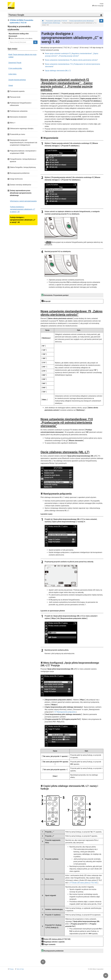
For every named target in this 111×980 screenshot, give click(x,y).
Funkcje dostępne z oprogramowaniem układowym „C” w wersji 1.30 (23, 209)
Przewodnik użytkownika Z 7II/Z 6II (56, 21)
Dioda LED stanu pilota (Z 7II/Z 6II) (85, 883)
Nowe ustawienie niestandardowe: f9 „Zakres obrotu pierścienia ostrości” (72, 60)
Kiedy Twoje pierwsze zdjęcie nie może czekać (22, 56)
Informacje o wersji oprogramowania (23, 201)
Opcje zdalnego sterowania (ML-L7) (58, 71)
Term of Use (20, 969)
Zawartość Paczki (15, 63)
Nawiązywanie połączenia (66, 712)
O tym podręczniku (15, 68)
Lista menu (12, 74)
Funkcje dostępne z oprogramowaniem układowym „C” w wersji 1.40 (23, 220)
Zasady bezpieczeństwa (17, 80)
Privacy (11, 969)
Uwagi (11, 85)
